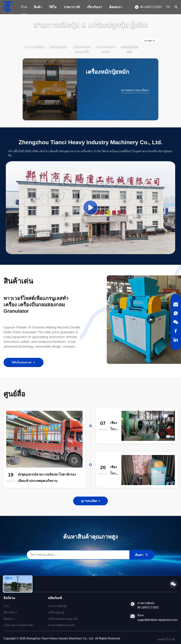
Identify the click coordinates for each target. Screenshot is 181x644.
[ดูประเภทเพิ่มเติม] (150, 41)
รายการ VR (72, 7)
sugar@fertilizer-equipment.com (157, 620)
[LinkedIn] (176, 340)
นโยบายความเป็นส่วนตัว (19, 625)
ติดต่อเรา (116, 7)
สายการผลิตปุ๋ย (57, 606)
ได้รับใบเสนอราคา (24, 362)
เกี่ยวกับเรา (95, 7)
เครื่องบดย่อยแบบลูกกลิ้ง (63, 619)
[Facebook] (176, 331)
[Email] (176, 304)
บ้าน (24, 7)
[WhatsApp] (176, 313)
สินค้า (38, 7)
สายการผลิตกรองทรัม (62, 625)
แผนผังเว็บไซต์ (166, 639)
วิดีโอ (53, 7)
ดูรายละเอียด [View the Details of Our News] (90, 501)
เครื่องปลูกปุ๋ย (56, 612)
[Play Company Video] (90, 208)
